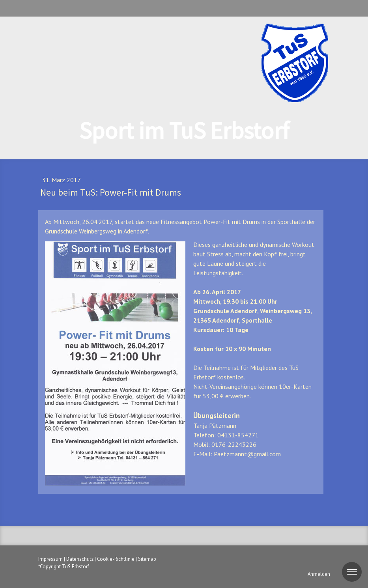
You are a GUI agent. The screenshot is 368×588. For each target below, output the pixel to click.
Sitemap (147, 559)
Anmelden (319, 574)
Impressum (50, 559)
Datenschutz (80, 559)
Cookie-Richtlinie (116, 559)
